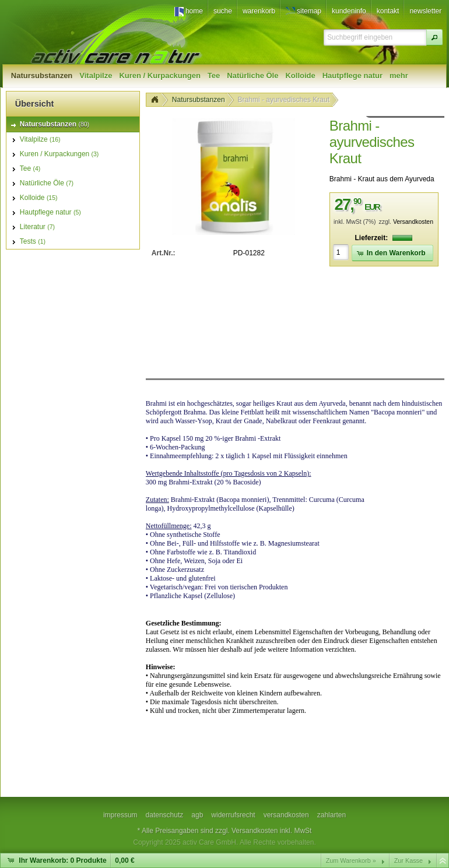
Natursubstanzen (199, 100)
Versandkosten (413, 222)
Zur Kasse (408, 860)
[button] (434, 37)
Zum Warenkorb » (351, 860)
